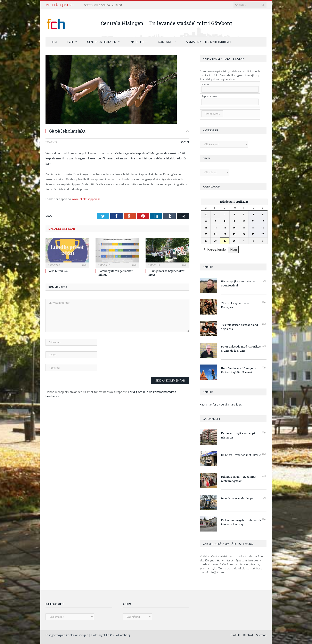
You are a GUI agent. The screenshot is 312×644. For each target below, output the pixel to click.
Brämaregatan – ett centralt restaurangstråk (239, 479)
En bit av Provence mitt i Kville (241, 455)
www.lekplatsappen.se (86, 199)
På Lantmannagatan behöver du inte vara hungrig (241, 522)
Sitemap (261, 635)
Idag (234, 249)
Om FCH (235, 635)
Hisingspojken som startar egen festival (238, 283)
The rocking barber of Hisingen (235, 305)
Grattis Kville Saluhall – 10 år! (103, 5)
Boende (185, 142)
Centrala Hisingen (102, 41)
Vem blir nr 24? (58, 270)
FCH (70, 41)
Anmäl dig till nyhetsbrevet (209, 41)
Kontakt (165, 41)
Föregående (214, 250)
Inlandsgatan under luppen (238, 498)
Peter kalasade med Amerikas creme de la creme (241, 348)
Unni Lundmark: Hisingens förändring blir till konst (238, 370)
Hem (54, 41)
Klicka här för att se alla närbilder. (221, 404)
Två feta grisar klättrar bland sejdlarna (239, 327)
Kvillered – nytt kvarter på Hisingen (238, 435)
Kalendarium (212, 186)
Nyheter (137, 41)
